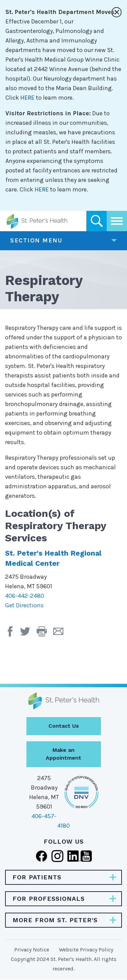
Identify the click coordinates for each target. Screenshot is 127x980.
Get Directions (24, 605)
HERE (27, 98)
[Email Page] (61, 634)
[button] (45, 634)
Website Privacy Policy (86, 950)
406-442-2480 (25, 596)
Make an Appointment (63, 754)
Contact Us (64, 726)
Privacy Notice (32, 950)
